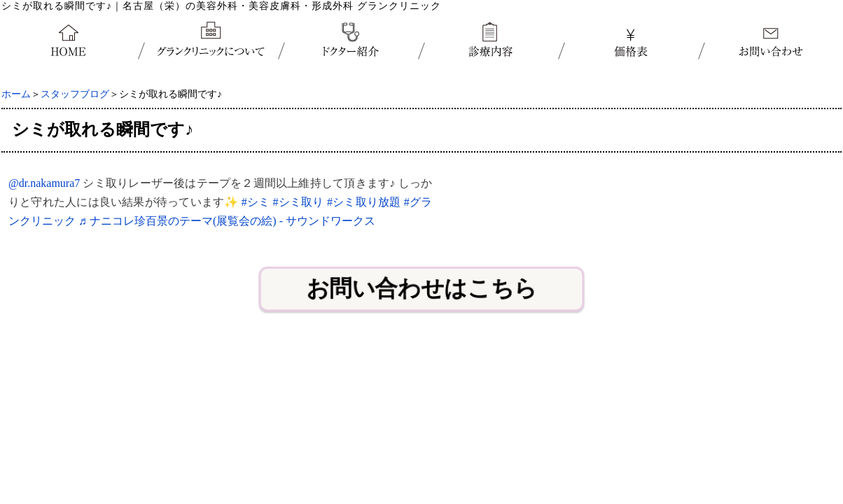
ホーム (16, 94)
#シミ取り (299, 202)
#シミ (256, 202)
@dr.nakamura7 (44, 183)
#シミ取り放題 (364, 202)
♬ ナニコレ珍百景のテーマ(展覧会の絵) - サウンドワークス (227, 221)
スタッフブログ (75, 94)
